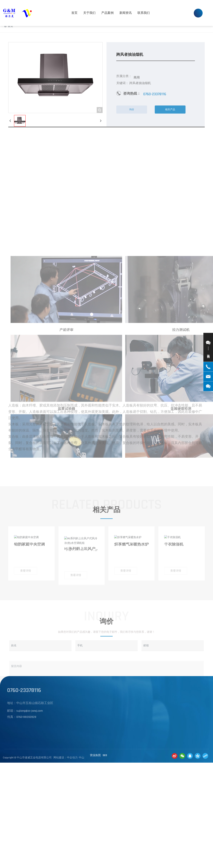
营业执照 (95, 755)
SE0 (105, 755)
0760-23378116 (177, 9)
